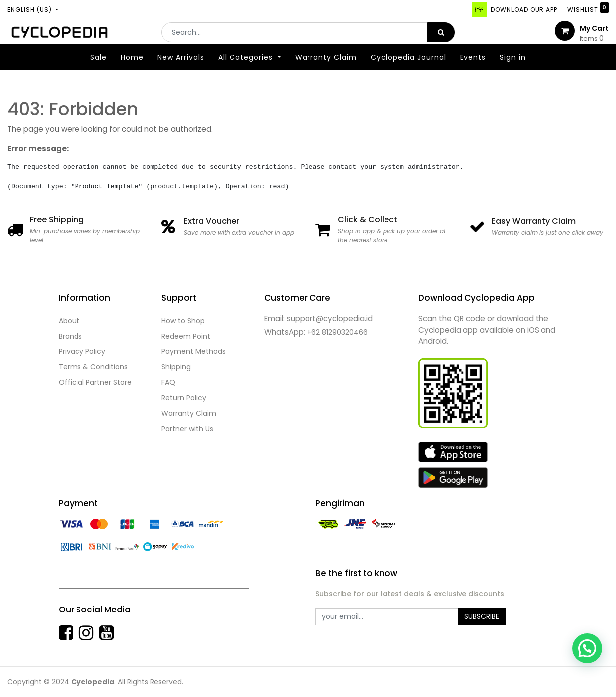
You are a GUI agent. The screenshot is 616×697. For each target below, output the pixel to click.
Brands (70, 336)
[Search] (441, 39)
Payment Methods (193, 351)
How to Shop (183, 321)
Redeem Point (186, 336)
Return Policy (184, 398)
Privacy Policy (82, 351)
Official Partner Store (95, 382)
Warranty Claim (189, 413)
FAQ (168, 382)
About (69, 321)
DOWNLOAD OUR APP (523, 10)
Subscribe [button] (482, 616)
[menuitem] (99, 72)
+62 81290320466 (337, 332)
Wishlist (588, 8)
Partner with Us (187, 429)
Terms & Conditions (93, 367)
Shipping (176, 367)
